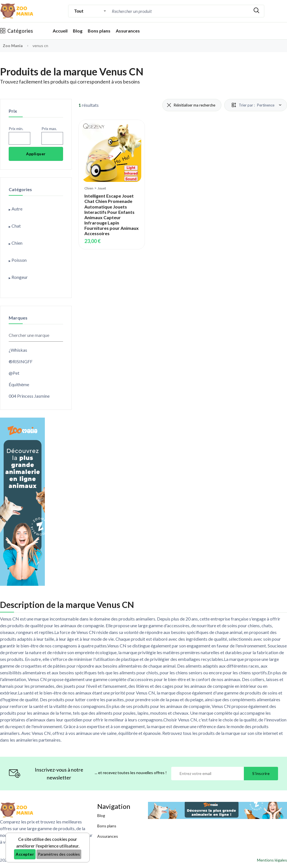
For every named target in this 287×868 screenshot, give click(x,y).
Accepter (25, 854)
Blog (78, 31)
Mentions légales (272, 860)
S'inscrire (261, 773)
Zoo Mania (13, 46)
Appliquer (36, 154)
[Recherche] (158, 11)
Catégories (17, 31)
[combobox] (90, 11)
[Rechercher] (256, 11)
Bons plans (99, 31)
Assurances (128, 31)
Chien (89, 188)
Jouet (102, 188)
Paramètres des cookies (59, 854)
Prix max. (49, 129)
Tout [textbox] (79, 11)
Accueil (60, 31)
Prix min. (16, 129)
